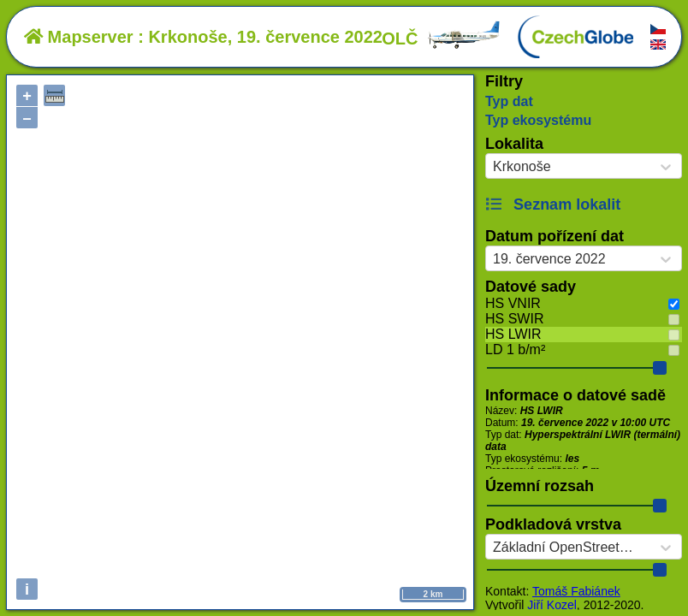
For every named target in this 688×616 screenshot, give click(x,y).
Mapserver (79, 37)
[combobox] (493, 167)
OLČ (442, 38)
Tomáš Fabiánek (576, 591)
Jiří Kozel (552, 605)
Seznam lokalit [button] (553, 204)
